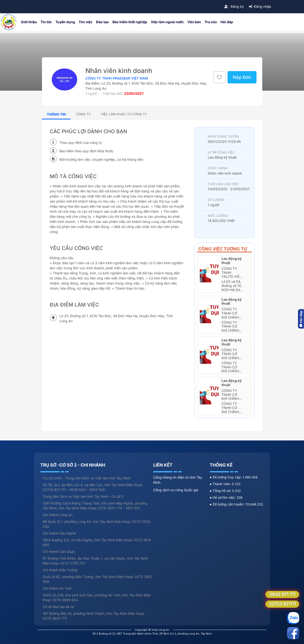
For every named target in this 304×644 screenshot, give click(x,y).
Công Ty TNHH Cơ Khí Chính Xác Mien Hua (230, 317)
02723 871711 (282, 604)
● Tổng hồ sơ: (221, 491)
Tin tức (46, 22)
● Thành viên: (221, 484)
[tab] (83, 114)
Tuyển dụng (65, 22)
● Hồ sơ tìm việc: (223, 497)
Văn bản (194, 22)
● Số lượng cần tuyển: (227, 504)
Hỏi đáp (227, 22)
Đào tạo (102, 22)
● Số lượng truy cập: (226, 477)
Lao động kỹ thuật (231, 261)
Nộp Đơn (242, 77)
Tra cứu (211, 22)
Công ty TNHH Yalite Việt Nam (231, 274)
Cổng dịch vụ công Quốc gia (176, 490)
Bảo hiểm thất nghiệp (130, 22)
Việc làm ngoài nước (167, 22)
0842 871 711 (282, 594)
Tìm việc (86, 22)
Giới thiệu (29, 22)
